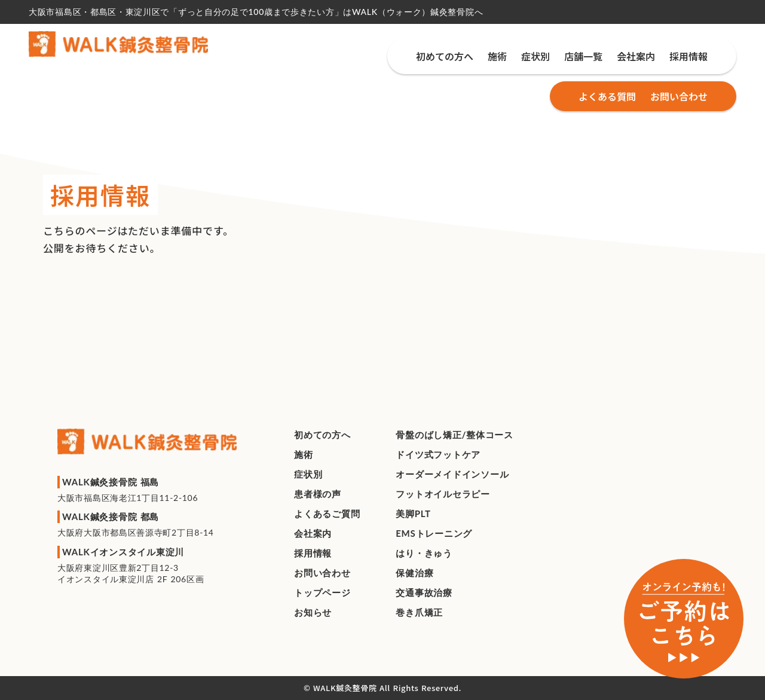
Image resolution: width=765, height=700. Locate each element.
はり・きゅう (424, 553)
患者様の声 (318, 494)
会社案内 (636, 56)
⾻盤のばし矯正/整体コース (455, 435)
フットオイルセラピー (443, 494)
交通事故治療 (424, 592)
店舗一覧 (583, 56)
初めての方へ (445, 56)
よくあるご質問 (327, 513)
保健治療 (414, 573)
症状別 (535, 56)
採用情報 (688, 56)
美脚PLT (413, 513)
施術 (497, 56)
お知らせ (313, 612)
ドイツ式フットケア (438, 454)
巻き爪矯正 (419, 612)
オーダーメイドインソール (452, 474)
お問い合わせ (679, 96)
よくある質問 (607, 96)
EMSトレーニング (434, 533)
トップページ (322, 592)
